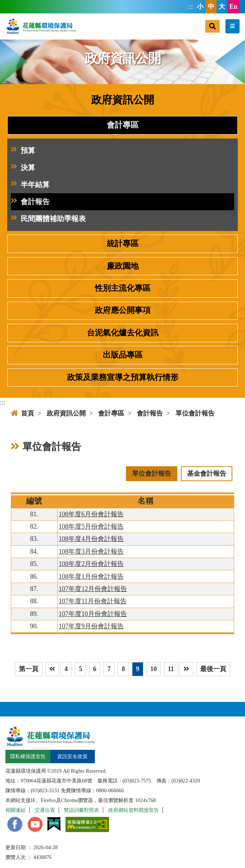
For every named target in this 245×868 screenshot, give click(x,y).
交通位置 (45, 810)
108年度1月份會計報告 (91, 576)
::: (190, 7)
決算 (23, 168)
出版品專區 (123, 355)
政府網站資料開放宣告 (134, 810)
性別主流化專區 (123, 288)
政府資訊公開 (66, 413)
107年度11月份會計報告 (93, 601)
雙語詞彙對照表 (81, 810)
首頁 (22, 413)
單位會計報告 (195, 413)
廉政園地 (123, 266)
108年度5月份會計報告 (91, 526)
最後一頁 (213, 669)
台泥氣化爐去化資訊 (123, 333)
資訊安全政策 (72, 756)
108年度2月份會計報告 (91, 564)
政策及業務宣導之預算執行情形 (123, 377)
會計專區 (123, 125)
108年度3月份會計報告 (91, 551)
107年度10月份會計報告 (93, 614)
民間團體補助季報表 (48, 219)
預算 (23, 151)
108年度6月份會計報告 (91, 514)
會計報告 (30, 202)
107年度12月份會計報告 (93, 589)
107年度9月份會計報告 (91, 626)
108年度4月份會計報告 (91, 539)
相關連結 (16, 810)
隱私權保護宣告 (28, 756)
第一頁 (29, 669)
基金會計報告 (207, 474)
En (233, 7)
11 (171, 669)
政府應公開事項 (123, 310)
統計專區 (123, 244)
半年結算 (30, 185)
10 (153, 669)
